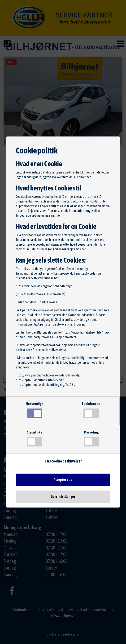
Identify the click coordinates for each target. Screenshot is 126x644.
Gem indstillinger (63, 497)
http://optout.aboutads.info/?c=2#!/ (40, 380)
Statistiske (35, 438)
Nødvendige (35, 410)
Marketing (91, 438)
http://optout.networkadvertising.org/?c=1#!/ (46, 385)
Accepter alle (63, 480)
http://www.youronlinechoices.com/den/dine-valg (48, 375)
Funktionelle (91, 410)
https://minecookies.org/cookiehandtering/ (44, 286)
